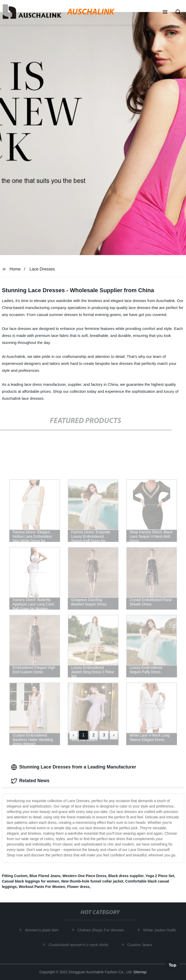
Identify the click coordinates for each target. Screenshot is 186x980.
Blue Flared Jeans (45, 876)
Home (15, 269)
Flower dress (78, 887)
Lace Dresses (42, 269)
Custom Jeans (140, 945)
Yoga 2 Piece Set (160, 876)
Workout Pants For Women (42, 887)
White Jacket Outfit (160, 930)
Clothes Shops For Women (101, 930)
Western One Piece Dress (84, 876)
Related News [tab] (30, 781)
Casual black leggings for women (31, 881)
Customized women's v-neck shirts (79, 945)
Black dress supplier (126, 876)
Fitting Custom (15, 876)
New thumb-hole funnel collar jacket (92, 881)
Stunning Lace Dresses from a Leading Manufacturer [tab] (73, 767)
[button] (165, 12)
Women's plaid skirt (42, 930)
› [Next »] (114, 735)
